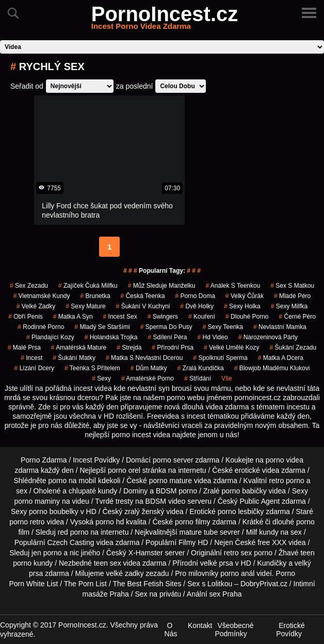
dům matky (149, 368)
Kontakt (200, 625)
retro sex (238, 553)
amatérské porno (148, 378)
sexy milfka (289, 306)
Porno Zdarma (44, 460)
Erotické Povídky (290, 630)
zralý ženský (144, 511)
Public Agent (260, 501)
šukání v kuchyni (143, 306)
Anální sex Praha (214, 594)
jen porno (46, 553)
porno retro (27, 522)
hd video (212, 337)
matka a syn (73, 317)
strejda (129, 348)
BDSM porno (176, 491)
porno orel (124, 470)
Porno (286, 573)
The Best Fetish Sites (147, 584)
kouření (202, 317)
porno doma (195, 296)
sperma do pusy (166, 327)
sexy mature (85, 306)
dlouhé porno (247, 317)
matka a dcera (281, 358)
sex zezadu (29, 286)
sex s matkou (292, 286)
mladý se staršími (102, 327)
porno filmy (192, 522)
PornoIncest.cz (165, 20)
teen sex (108, 563)
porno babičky (244, 491)
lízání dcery (34, 368)
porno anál (237, 573)
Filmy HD (193, 542)
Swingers (163, 317)
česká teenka (143, 296)
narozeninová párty (268, 337)
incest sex (120, 317)
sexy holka (242, 306)
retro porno (286, 481)
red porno (73, 532)
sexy (101, 378)
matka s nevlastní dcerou (144, 358)
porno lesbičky (241, 511)
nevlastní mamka (280, 327)
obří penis (26, 317)
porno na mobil (72, 481)
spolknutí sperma (220, 358)
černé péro (297, 317)
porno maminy (37, 501)
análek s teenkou (233, 286)
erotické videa (257, 470)
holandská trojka (111, 337)
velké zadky (36, 306)
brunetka (95, 296)
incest (31, 358)
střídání (198, 378)
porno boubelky (54, 511)
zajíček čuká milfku (88, 286)
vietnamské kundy (42, 296)
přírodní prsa (173, 348)
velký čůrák (245, 296)
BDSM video (166, 501)
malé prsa (24, 348)
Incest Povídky (96, 460)
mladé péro (292, 296)
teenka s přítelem (92, 368)
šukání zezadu (293, 348)
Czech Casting (70, 542)
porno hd (110, 522)
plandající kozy (50, 337)
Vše (227, 378)
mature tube (198, 532)
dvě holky (197, 306)
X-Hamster (146, 553)
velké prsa (217, 563)
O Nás (171, 630)
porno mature (171, 481)
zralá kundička (201, 368)
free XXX (272, 542)
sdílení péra (167, 337)
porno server (173, 460)
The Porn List (85, 584)
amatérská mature (79, 348)
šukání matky (74, 358)
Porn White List (33, 584)
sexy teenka (223, 327)
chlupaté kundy (93, 491)
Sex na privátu (158, 594)
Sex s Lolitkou (210, 584)
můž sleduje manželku (162, 286)
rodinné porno (41, 327)
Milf (252, 532)
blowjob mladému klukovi (272, 368)
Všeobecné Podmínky (234, 630)
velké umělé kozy (231, 348)
